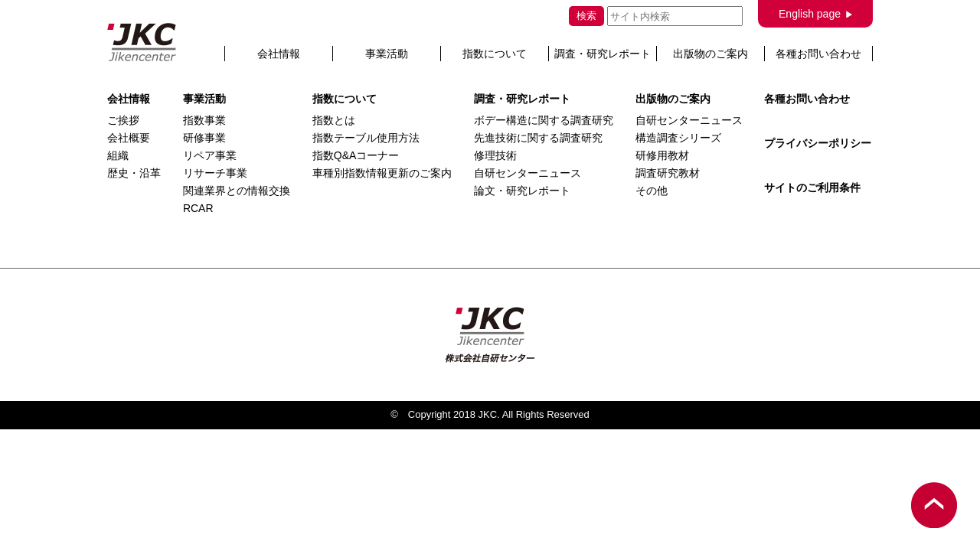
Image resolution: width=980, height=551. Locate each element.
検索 (586, 16)
